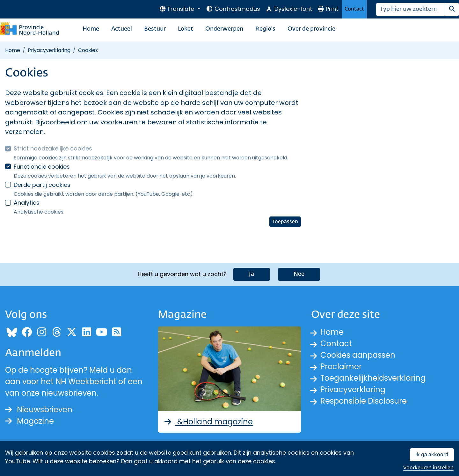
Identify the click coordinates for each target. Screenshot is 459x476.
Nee (299, 274)
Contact (354, 9)
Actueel (122, 29)
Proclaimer (341, 366)
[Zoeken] (411, 9)
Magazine (29, 421)
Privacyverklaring (49, 50)
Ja (252, 274)
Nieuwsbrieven (39, 410)
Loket (186, 29)
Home (91, 29)
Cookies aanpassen (358, 355)
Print (328, 9)
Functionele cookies (42, 167)
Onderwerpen (224, 29)
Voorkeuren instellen (428, 468)
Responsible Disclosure (364, 401)
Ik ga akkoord (432, 455)
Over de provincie (311, 29)
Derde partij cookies (42, 185)
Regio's (265, 29)
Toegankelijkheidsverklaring (373, 378)
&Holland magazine (208, 422)
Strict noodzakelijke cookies (53, 148)
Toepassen (285, 222)
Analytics (27, 203)
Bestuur (155, 29)
